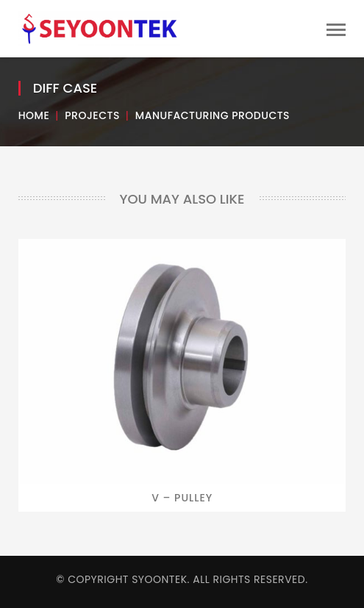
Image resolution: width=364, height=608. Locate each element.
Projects (92, 115)
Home (34, 115)
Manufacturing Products (213, 115)
